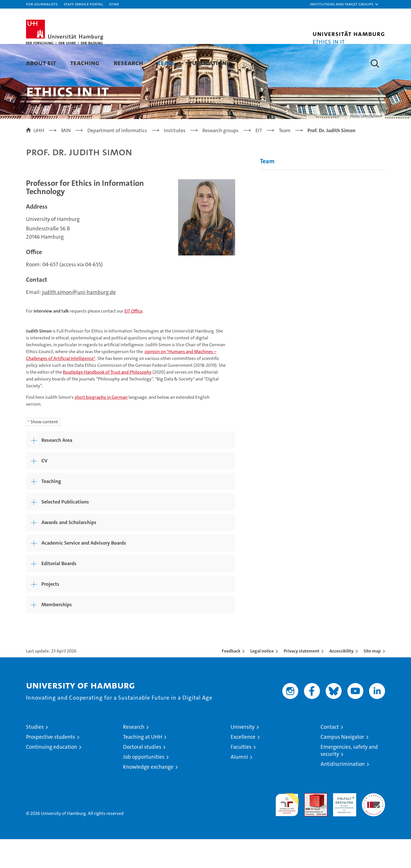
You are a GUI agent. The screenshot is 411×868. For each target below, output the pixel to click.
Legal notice (262, 680)
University (243, 756)
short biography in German (101, 426)
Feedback (231, 680)
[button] (344, 4)
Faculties (241, 776)
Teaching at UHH (143, 766)
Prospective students (51, 766)
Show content (44, 451)
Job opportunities (144, 786)
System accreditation (373, 828)
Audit (310, 825)
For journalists (42, 4)
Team (166, 63)
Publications (209, 63)
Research (128, 63)
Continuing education (52, 776)
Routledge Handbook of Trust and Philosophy (107, 401)
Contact (330, 756)
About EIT (41, 63)
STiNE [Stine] (114, 4)
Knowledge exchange (148, 796)
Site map (372, 680)
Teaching (85, 63)
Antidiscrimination (343, 793)
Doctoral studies (142, 776)
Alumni (239, 786)
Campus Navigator (342, 766)
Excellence (243, 766)
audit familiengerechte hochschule (287, 831)
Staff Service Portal (83, 4)
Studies (35, 756)
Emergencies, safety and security (349, 779)
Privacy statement (302, 680)
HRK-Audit (343, 825)
